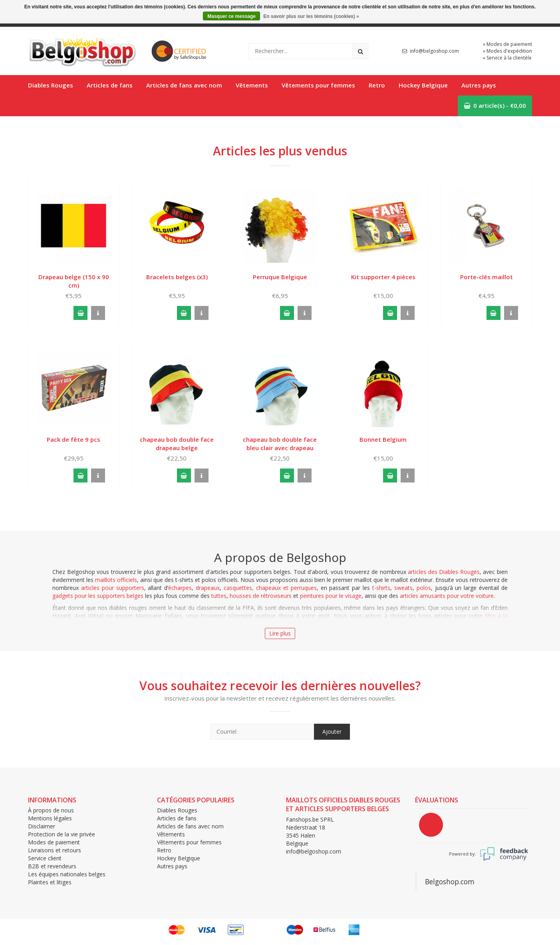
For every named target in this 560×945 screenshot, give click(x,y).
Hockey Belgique (423, 85)
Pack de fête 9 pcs (73, 439)
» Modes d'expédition (507, 51)
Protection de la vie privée (62, 834)
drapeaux (208, 588)
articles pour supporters (113, 588)
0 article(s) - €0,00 (495, 105)
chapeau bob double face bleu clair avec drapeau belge (280, 444)
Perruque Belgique (280, 277)
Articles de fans (110, 85)
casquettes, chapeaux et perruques (270, 588)
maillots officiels (116, 580)
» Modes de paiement (507, 44)
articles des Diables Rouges (444, 572)
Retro (377, 85)
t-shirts (381, 588)
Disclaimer (42, 826)
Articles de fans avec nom (184, 85)
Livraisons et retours (55, 850)
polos (424, 588)
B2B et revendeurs (52, 866)
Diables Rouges (51, 85)
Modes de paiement (54, 842)
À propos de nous (51, 810)
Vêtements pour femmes (318, 85)
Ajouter (332, 732)
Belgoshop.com (450, 881)
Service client (45, 858)
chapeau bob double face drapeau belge (177, 444)
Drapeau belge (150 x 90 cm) (74, 281)
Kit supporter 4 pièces (383, 277)
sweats (403, 588)
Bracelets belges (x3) (177, 277)
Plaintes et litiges (50, 882)
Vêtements (252, 85)
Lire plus (280, 633)
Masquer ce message (231, 16)
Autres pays (479, 85)
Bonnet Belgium (383, 439)
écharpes (180, 588)
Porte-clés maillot (487, 277)
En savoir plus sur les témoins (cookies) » (311, 16)
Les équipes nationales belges (67, 874)
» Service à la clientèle (507, 58)
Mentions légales (50, 818)
